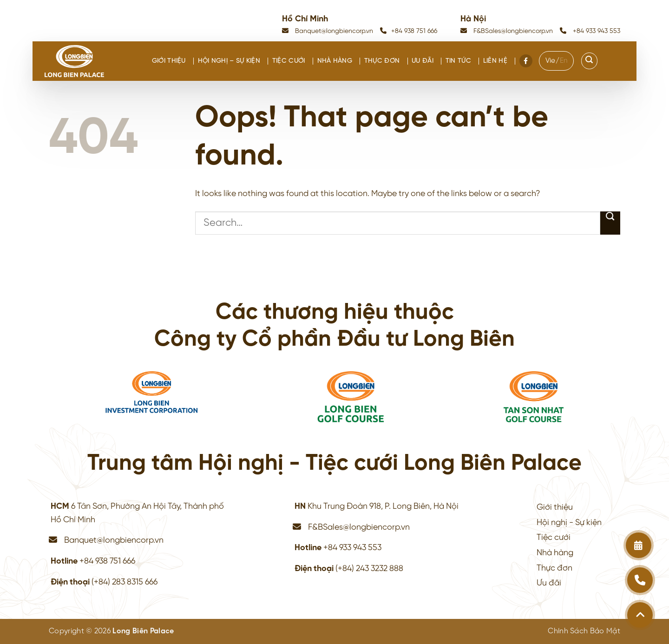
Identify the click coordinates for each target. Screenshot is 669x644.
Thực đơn (382, 61)
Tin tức (458, 61)
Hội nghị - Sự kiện (569, 523)
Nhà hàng (335, 61)
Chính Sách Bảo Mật (584, 631)
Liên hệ (495, 61)
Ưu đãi (423, 61)
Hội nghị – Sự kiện (229, 61)
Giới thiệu (169, 61)
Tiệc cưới (289, 61)
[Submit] (610, 223)
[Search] (590, 61)
